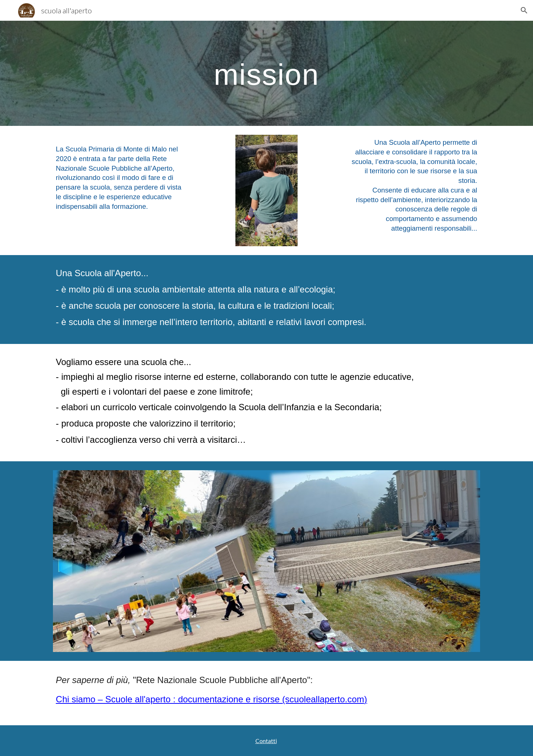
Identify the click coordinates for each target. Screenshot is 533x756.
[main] (266, 73)
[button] (524, 10)
